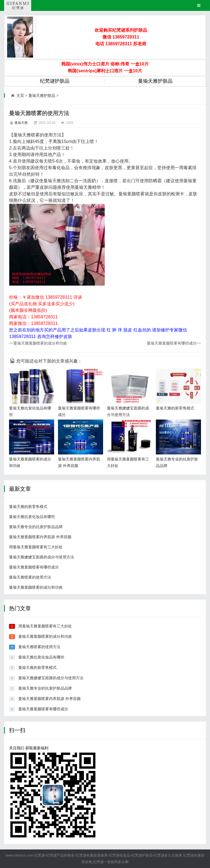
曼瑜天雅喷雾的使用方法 (30, 577)
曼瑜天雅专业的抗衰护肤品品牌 (36, 527)
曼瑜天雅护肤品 (42, 95)
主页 (20, 95)
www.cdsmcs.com (19, 855)
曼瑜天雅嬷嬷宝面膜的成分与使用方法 (42, 557)
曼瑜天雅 (21, 123)
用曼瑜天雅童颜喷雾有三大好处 (36, 547)
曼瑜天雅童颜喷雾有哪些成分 (174, 343)
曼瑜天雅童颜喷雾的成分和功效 (38, 343)
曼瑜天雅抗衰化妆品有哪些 (32, 517)
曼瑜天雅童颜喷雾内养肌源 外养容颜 (40, 537)
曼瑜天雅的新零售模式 (175, 408)
